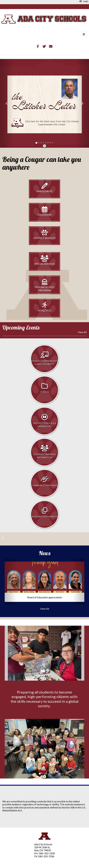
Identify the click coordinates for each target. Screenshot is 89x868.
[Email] (51, 47)
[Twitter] (44, 47)
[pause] (45, 146)
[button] (7, 103)
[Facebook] (38, 47)
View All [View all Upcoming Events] (82, 332)
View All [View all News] (45, 609)
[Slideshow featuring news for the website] (45, 106)
